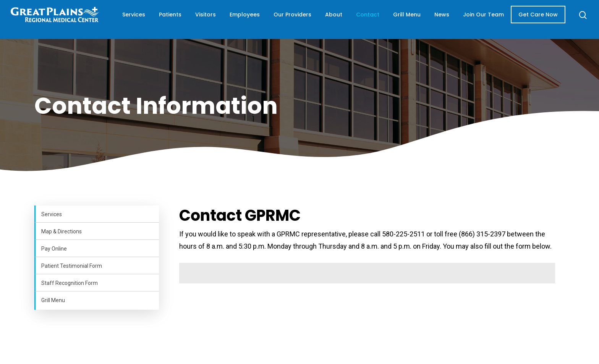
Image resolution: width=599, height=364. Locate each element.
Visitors (214, 19)
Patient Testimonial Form (72, 266)
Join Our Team (479, 19)
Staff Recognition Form (70, 283)
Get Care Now (533, 19)
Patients (179, 19)
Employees (253, 19)
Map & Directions (62, 231)
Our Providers (295, 19)
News (446, 19)
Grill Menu (407, 19)
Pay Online (54, 249)
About (340, 19)
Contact (374, 19)
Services (142, 19)
